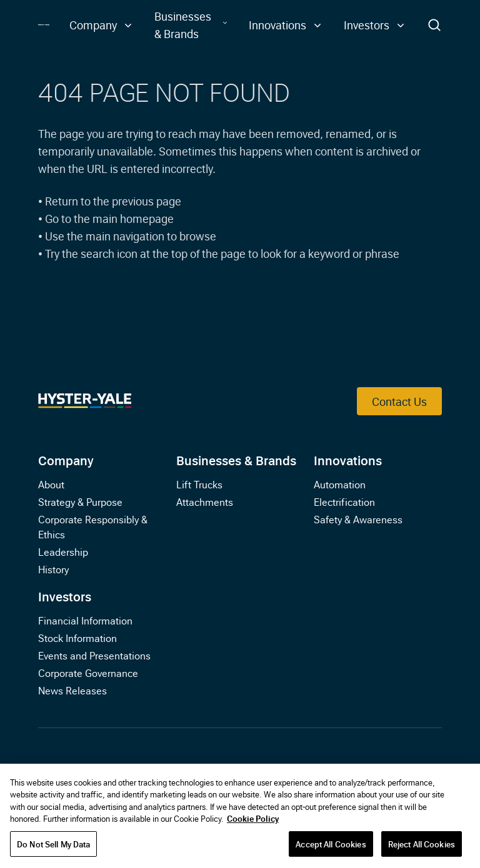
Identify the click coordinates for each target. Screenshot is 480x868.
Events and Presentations (94, 655)
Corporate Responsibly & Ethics (93, 526)
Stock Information (77, 638)
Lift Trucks (199, 484)
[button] (102, 25)
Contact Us (399, 401)
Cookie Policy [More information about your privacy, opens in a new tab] (253, 822)
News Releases (72, 690)
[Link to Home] (43, 25)
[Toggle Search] (434, 25)
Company (66, 460)
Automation (340, 484)
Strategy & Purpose (80, 501)
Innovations (348, 460)
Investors (65, 596)
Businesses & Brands (236, 460)
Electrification (344, 501)
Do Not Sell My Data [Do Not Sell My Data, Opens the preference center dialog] (53, 847)
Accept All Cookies (331, 847)
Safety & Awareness (358, 519)
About (51, 484)
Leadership (63, 551)
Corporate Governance (88, 673)
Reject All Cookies (422, 847)
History (53, 569)
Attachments (205, 501)
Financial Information (85, 620)
